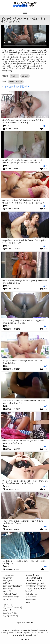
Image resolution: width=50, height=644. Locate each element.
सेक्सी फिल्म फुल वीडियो (36, 586)
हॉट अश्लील (8, 578)
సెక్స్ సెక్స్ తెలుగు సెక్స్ (11, 615)
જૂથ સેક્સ (14, 76)
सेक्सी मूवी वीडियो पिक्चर (13, 586)
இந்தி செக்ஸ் (31, 594)
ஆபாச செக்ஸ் (8, 575)
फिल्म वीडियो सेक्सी (11, 597)
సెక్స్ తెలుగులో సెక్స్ (10, 613)
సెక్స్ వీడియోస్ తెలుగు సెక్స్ (13, 607)
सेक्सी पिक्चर (8, 589)
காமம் (29, 602)
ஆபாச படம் (7, 610)
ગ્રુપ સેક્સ (7, 599)
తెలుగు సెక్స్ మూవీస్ (34, 581)
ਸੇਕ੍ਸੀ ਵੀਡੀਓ (7, 591)
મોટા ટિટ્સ (25, 76)
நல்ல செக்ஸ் (31, 597)
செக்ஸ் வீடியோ (32, 599)
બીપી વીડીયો (7, 605)
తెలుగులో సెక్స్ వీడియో (35, 578)
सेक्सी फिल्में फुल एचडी (35, 583)
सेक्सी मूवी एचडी (33, 575)
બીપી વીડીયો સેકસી (16, 82)
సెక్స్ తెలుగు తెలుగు (10, 594)
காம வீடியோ (7, 581)
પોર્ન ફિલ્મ (6, 583)
